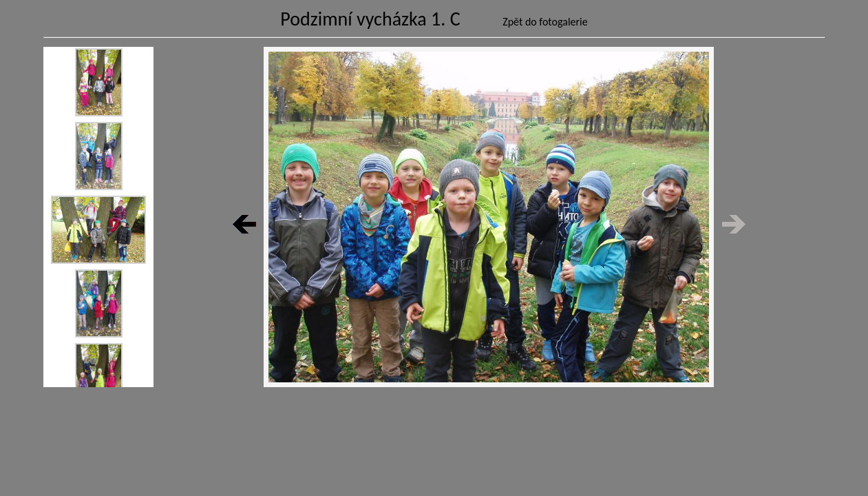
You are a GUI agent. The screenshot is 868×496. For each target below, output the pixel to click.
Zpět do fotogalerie (545, 22)
